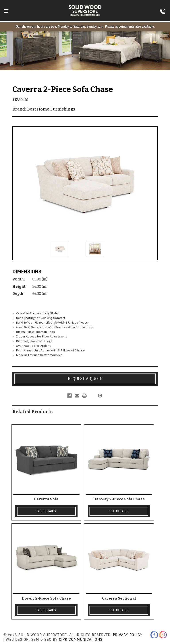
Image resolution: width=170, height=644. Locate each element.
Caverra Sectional (119, 598)
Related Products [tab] (33, 412)
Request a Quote (85, 379)
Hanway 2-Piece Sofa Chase (119, 499)
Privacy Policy (128, 635)
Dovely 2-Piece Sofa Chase (46, 598)
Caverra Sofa (46, 499)
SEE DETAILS (46, 511)
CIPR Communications (81, 639)
